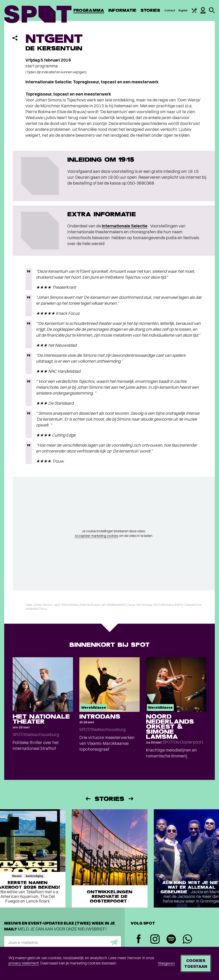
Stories (150, 10)
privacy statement (24, 963)
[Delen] (15, 38)
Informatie (122, 10)
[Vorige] (88, 799)
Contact (170, 10)
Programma (89, 10)
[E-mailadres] (63, 942)
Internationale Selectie (125, 226)
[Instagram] (155, 940)
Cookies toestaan (196, 963)
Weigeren (166, 963)
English (183, 10)
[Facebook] (139, 939)
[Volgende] (131, 799)
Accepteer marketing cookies (97, 536)
